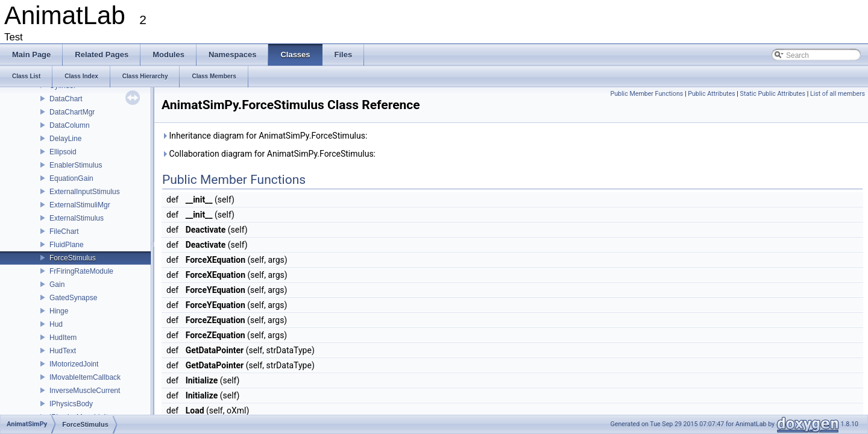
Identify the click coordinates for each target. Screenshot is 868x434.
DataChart (66, 99)
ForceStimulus (73, 258)
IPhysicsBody (71, 404)
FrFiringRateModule (81, 271)
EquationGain (71, 178)
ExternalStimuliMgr (80, 205)
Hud (56, 324)
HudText (63, 351)
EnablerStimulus (76, 165)
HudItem (63, 338)
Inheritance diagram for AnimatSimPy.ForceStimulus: (264, 136)
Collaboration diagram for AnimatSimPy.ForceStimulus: (269, 154)
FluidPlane (67, 245)
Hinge (59, 311)
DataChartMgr (72, 112)
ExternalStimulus (77, 218)
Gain (57, 285)
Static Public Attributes (773, 94)
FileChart (64, 231)
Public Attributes (712, 94)
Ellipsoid (63, 152)
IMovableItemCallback (85, 377)
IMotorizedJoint (74, 364)
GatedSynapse (73, 298)
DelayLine (65, 139)
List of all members (838, 94)
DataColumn (70, 125)
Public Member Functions (646, 94)
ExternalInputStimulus (85, 192)
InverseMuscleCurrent (85, 391)
